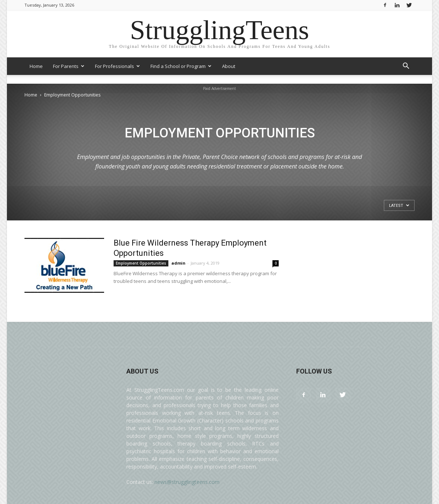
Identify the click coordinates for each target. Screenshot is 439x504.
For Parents (69, 66)
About (229, 66)
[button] (406, 67)
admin (178, 263)
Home (36, 66)
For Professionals (117, 66)
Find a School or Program (181, 66)
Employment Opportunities (141, 263)
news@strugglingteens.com (187, 482)
